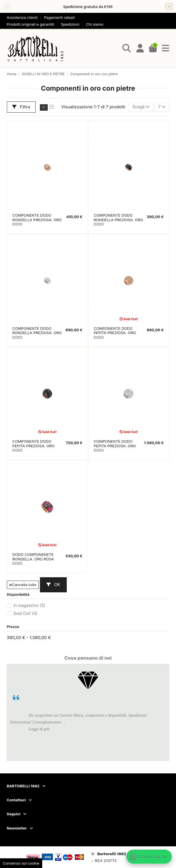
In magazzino (29, 605)
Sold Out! (25, 613)
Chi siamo (95, 24)
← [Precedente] (7, 6)
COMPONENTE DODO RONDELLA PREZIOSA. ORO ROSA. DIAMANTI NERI (118, 220)
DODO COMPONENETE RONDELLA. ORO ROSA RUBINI (33, 559)
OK (53, 585)
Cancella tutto (23, 585)
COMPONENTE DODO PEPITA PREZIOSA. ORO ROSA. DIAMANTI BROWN (117, 333)
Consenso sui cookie (21, 863)
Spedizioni (70, 24)
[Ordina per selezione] (141, 107)
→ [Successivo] (169, 6)
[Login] (140, 48)
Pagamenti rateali (59, 17)
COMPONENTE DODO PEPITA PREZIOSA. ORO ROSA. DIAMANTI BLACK (34, 446)
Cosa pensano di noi (88, 658)
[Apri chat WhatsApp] (149, 857)
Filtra (21, 107)
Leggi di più (39, 729)
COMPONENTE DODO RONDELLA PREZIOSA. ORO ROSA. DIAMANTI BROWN (37, 220)
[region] (88, 7)
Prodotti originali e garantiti (31, 24)
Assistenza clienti (23, 17)
